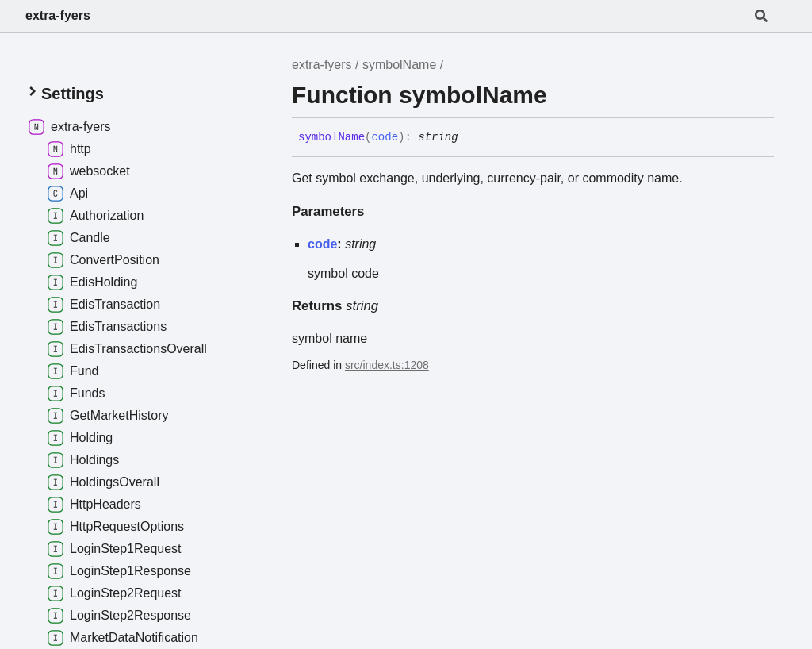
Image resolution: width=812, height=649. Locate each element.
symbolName (399, 65)
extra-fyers (58, 15)
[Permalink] (470, 138)
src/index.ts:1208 (387, 365)
